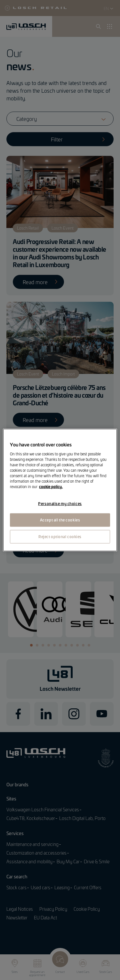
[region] (60, 490)
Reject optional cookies (60, 536)
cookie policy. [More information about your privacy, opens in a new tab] (51, 486)
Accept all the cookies (60, 520)
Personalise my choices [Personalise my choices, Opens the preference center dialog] (60, 503)
